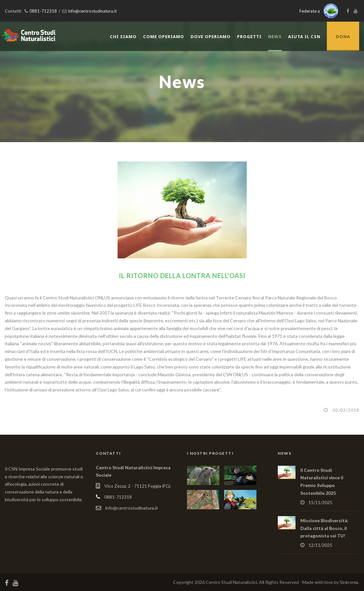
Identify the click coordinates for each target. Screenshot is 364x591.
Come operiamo (164, 36)
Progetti (249, 36)
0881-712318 (43, 11)
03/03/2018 (346, 410)
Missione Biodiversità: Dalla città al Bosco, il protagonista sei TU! (324, 528)
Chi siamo (123, 36)
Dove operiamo (211, 36)
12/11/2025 (320, 545)
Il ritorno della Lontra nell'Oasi (182, 275)
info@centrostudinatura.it (92, 11)
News (275, 36)
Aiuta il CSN (304, 36)
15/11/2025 (320, 502)
